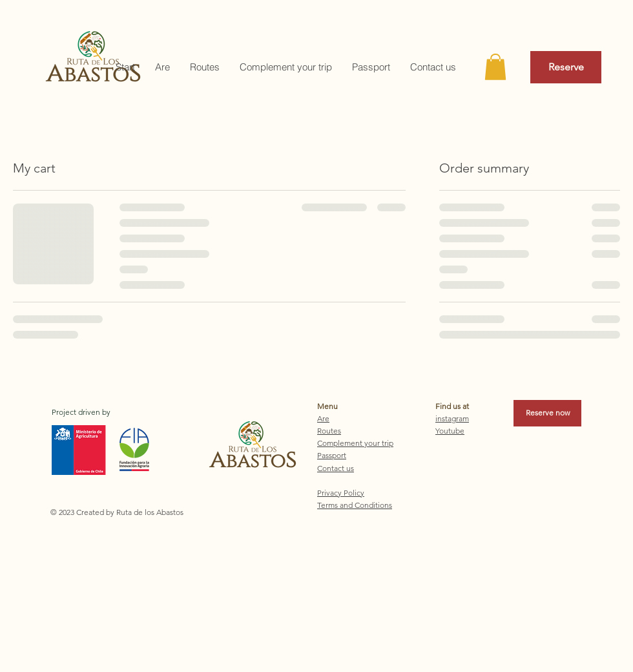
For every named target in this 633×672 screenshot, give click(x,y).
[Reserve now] (547, 413)
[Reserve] (566, 67)
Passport (332, 455)
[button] (495, 67)
